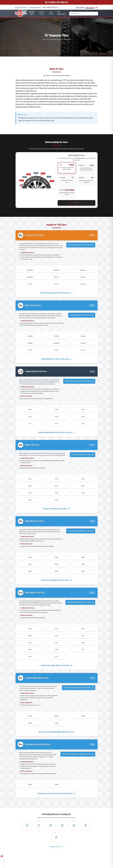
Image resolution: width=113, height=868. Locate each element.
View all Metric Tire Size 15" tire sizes (56, 359)
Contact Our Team (35, 7)
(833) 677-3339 (22, 7)
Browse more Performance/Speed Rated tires (57, 793)
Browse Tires (32, 13)
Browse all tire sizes (57, 847)
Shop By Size (51, 13)
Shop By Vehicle (42, 13)
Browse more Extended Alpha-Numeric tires (57, 732)
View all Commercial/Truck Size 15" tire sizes (56, 432)
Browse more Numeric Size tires (57, 509)
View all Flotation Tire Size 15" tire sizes (56, 293)
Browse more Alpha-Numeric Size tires (56, 665)
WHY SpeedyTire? (62, 13)
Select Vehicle (80, 7)
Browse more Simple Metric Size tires (57, 580)
